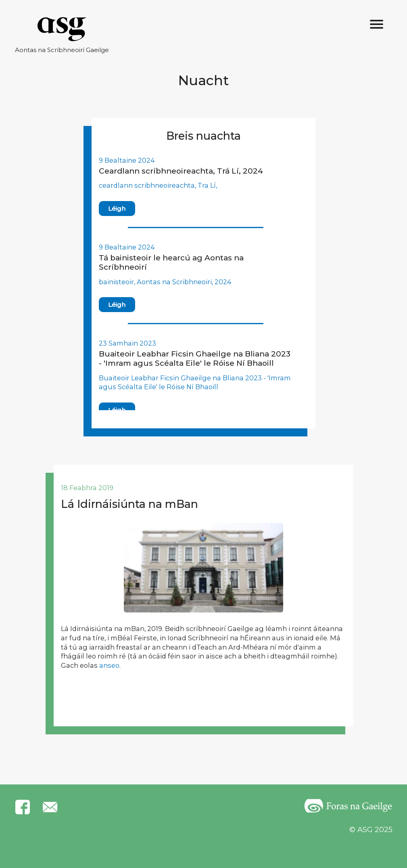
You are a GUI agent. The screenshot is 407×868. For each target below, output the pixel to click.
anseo (109, 665)
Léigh (117, 209)
